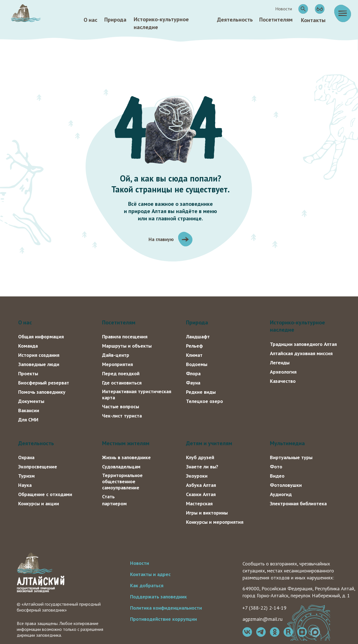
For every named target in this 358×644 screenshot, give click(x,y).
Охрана (26, 457)
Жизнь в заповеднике (126, 457)
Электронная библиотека (298, 503)
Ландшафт (198, 337)
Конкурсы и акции (39, 503)
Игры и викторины (207, 513)
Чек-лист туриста (122, 416)
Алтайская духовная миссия (301, 353)
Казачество (283, 381)
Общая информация (41, 337)
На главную (161, 239)
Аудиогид (281, 494)
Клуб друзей (200, 457)
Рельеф (194, 346)
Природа (115, 20)
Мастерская (199, 503)
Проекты (28, 373)
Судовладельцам (121, 467)
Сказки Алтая (201, 494)
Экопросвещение (38, 467)
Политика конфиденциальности (166, 608)
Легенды (280, 363)
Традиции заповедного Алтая (303, 344)
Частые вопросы (121, 406)
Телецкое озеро (204, 401)
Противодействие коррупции (163, 619)
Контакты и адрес (150, 574)
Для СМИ (28, 420)
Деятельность (235, 20)
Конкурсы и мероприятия (215, 522)
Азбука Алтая (201, 485)
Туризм (26, 476)
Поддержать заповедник (158, 597)
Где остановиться (122, 383)
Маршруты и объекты (127, 346)
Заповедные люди (39, 364)
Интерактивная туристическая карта (137, 394)
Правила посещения (125, 337)
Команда (28, 346)
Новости (140, 563)
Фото (276, 467)
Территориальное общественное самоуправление (122, 481)
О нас (90, 20)
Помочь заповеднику (42, 392)
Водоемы (197, 364)
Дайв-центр (116, 355)
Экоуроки (197, 476)
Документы (31, 401)
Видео (277, 476)
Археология (283, 372)
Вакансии (29, 410)
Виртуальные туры (291, 457)
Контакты (313, 20)
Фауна (193, 383)
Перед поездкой (121, 373)
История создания (39, 355)
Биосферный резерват (44, 383)
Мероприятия (117, 364)
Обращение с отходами (45, 494)
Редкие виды (201, 392)
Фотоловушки (286, 485)
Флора (193, 373)
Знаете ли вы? (202, 467)
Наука (25, 485)
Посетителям (276, 20)
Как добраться (147, 585)
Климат (194, 355)
